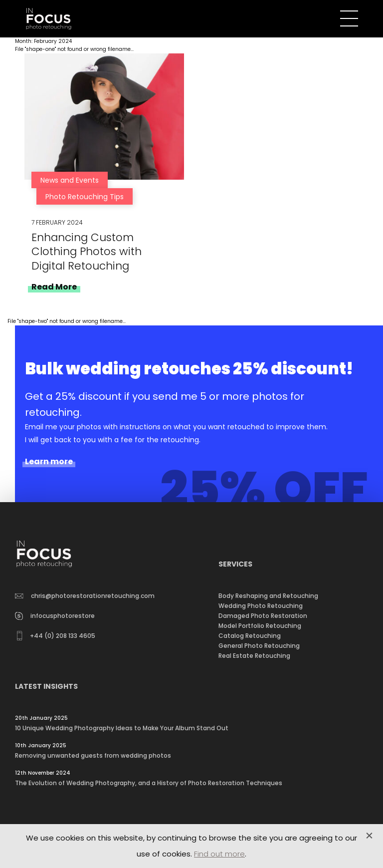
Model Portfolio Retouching (260, 626)
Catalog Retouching (250, 636)
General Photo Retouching (259, 646)
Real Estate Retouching (254, 656)
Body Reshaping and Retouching (268, 596)
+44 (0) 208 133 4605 (56, 636)
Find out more (219, 854)
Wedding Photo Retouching (261, 606)
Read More (54, 287)
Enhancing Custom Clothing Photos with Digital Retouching (87, 251)
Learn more (49, 462)
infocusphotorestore (55, 616)
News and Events (70, 180)
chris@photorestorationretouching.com (85, 596)
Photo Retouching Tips (85, 197)
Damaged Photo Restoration (263, 616)
